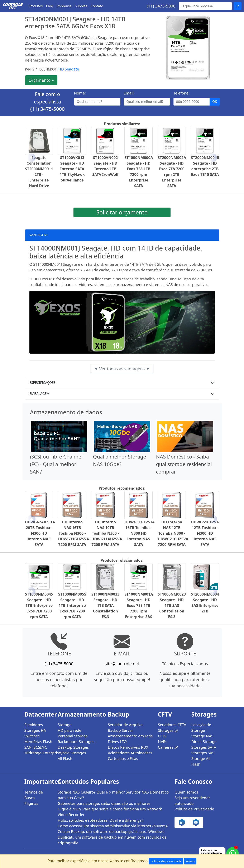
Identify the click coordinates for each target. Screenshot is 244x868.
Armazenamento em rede (130, 736)
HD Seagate (69, 69)
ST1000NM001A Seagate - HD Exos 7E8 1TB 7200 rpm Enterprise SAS (139, 605)
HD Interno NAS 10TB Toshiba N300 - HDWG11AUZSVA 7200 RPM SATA (107, 533)
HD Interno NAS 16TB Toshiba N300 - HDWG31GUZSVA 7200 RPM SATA (73, 533)
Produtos (36, 6)
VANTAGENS (39, 235)
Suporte (81, 6)
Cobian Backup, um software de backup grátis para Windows (111, 831)
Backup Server (120, 730)
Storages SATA (204, 747)
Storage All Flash (201, 761)
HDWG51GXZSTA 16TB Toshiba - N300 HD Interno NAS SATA (140, 533)
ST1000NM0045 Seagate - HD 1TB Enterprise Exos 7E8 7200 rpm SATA (39, 605)
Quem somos (186, 792)
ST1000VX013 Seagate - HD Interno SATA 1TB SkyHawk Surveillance (72, 169)
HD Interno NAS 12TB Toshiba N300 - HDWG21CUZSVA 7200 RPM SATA (173, 533)
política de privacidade (166, 861)
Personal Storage (73, 736)
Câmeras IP (168, 747)
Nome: (80, 93)
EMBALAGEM (40, 394)
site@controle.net (122, 664)
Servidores (34, 725)
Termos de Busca (34, 795)
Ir (238, 6)
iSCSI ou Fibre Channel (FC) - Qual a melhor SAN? (56, 464)
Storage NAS (202, 736)
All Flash (65, 758)
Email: (129, 93)
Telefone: (181, 93)
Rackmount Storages (76, 742)
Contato (97, 6)
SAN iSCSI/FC (36, 747)
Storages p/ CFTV (168, 733)
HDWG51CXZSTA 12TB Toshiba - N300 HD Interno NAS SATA (206, 533)
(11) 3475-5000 (161, 6)
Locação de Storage (201, 728)
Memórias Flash (38, 742)
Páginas (31, 803)
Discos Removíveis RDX (128, 747)
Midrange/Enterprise (39, 753)
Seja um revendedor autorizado (192, 801)
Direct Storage (204, 742)
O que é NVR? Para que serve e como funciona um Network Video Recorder (110, 812)
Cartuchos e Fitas (123, 758)
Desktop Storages (73, 747)
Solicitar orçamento (122, 212)
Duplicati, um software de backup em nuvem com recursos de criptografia (112, 840)
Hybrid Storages (72, 753)
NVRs (162, 742)
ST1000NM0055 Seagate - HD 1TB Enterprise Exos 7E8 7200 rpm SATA (72, 605)
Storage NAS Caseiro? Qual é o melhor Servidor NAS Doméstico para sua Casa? (113, 795)
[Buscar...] (205, 6)
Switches (32, 736)
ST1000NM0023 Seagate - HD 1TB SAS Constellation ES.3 (172, 605)
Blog (50, 6)
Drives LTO (117, 742)
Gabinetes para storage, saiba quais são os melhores (104, 803)
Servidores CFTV (172, 725)
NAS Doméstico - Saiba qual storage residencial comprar (184, 464)
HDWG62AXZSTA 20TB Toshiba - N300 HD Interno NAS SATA (40, 533)
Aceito (190, 861)
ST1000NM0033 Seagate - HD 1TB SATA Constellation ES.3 (105, 605)
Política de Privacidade (194, 809)
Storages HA (35, 730)
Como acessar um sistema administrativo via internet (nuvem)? (113, 826)
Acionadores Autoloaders (130, 753)
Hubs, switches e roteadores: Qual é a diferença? (100, 820)
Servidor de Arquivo (125, 725)
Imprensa (64, 6)
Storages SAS (203, 753)
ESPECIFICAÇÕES (43, 383)
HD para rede (69, 730)
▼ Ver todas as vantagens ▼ (122, 369)
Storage (64, 725)
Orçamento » (41, 80)
